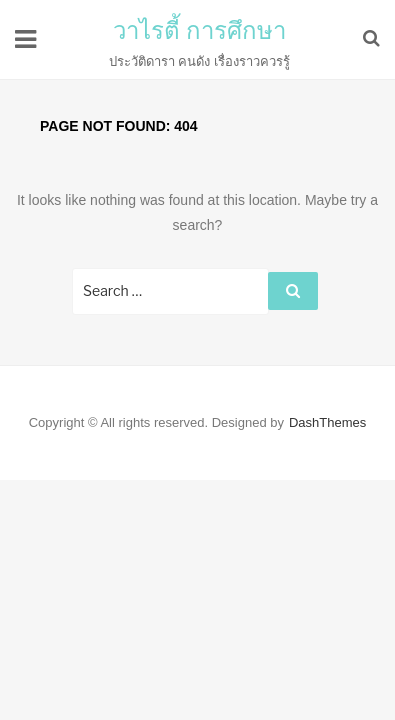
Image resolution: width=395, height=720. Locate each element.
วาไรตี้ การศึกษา (200, 30)
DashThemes (327, 422)
